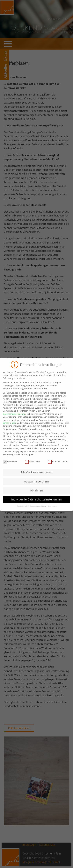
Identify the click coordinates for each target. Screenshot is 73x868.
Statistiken (32, 466)
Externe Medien (58, 466)
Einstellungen (10, 428)
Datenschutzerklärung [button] (38, 511)
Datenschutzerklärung (14, 419)
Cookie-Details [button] (22, 511)
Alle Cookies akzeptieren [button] (36, 477)
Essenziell (10, 466)
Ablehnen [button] (36, 495)
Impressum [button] (52, 511)
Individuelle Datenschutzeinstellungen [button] (36, 504)
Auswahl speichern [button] (37, 486)
